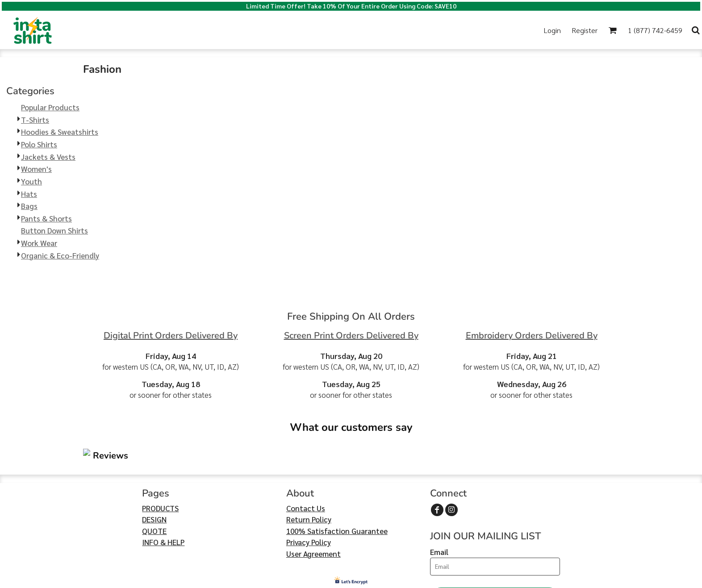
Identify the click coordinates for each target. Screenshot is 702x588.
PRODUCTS (160, 455)
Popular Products (50, 107)
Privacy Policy (309, 488)
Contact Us (306, 455)
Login (552, 30)
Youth (31, 181)
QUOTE (154, 477)
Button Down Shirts (54, 230)
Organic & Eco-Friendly (60, 255)
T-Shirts (35, 120)
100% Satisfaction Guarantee (337, 477)
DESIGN (154, 466)
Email (439, 498)
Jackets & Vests (48, 157)
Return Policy (309, 466)
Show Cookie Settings (351, 580)
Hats (29, 194)
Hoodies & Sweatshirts (60, 132)
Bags (29, 206)
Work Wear (39, 243)
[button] (263, 30)
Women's (36, 169)
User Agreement (313, 500)
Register (585, 30)
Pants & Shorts (46, 218)
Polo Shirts (39, 144)
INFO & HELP (163, 488)
